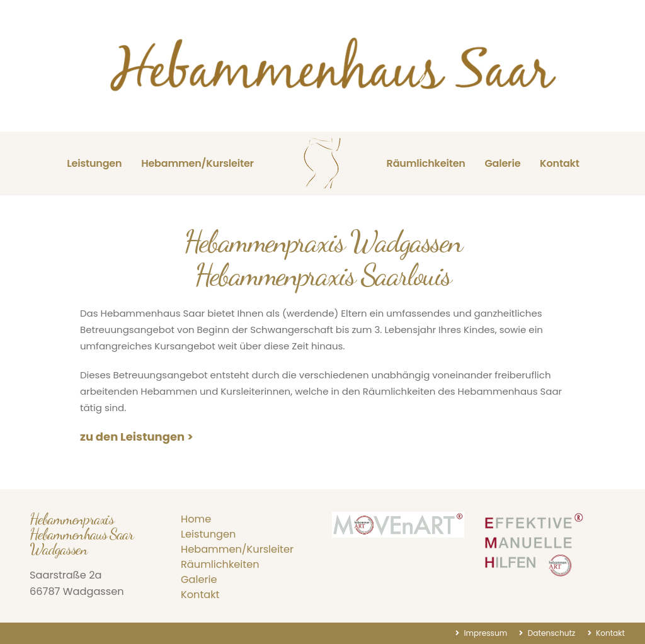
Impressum (484, 633)
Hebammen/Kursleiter (197, 163)
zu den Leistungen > (137, 437)
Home (196, 519)
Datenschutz (550, 633)
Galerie (502, 163)
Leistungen (94, 163)
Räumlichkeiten (426, 163)
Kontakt (560, 163)
